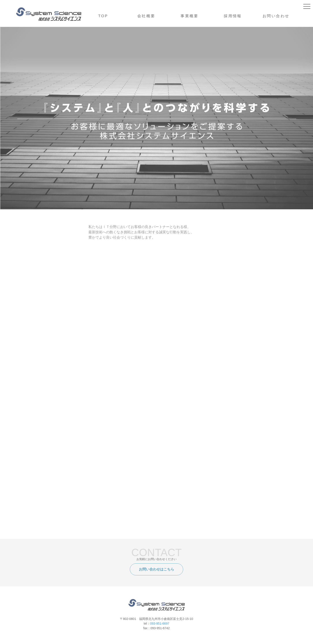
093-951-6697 (160, 623)
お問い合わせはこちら (156, 569)
